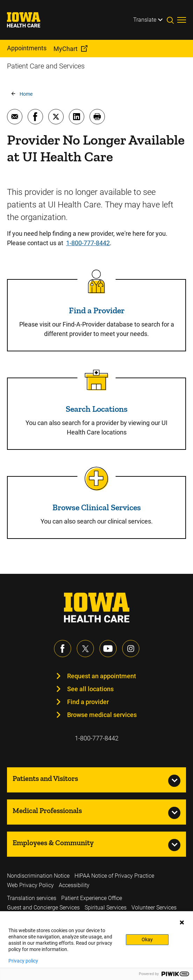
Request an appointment (102, 676)
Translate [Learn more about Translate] (145, 20)
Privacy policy (23, 961)
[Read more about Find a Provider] (96, 281)
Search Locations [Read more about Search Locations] (97, 409)
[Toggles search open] (172, 20)
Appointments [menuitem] (27, 48)
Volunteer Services (154, 908)
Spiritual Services (106, 908)
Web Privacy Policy (30, 885)
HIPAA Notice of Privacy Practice (114, 876)
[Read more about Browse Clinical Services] (96, 478)
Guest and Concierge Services (43, 908)
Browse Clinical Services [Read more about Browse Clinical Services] (97, 507)
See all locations (90, 689)
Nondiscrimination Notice (38, 876)
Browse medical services (102, 715)
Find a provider (88, 702)
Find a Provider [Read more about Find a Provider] (97, 310)
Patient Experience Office (92, 898)
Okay (147, 939)
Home (26, 94)
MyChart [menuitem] (66, 49)
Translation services (32, 898)
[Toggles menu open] (182, 20)
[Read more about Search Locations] (96, 380)
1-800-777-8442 (88, 243)
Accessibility (74, 885)
